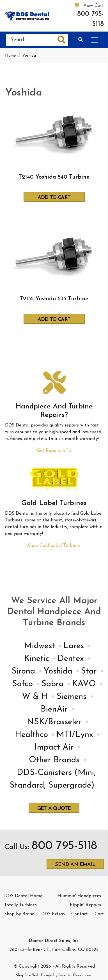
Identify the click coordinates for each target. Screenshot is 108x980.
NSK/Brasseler (54, 722)
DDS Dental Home (23, 896)
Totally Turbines (20, 905)
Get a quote (54, 809)
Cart (99, 914)
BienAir (54, 709)
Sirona (23, 671)
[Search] (31, 40)
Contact (80, 914)
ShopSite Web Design (34, 975)
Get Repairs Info (54, 451)
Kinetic (37, 659)
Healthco (31, 735)
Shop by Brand (19, 914)
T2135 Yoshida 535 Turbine (54, 299)
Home (10, 56)
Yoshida (29, 56)
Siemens (71, 697)
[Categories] (94, 39)
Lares (74, 646)
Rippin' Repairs (85, 905)
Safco (22, 684)
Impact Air (54, 747)
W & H (35, 697)
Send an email (75, 865)
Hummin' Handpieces (79, 896)
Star (89, 671)
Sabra (52, 684)
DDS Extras (53, 914)
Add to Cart (54, 198)
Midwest (40, 646)
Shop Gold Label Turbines (54, 546)
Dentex (71, 659)
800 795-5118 (90, 19)
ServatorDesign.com (75, 975)
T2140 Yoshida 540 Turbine (54, 177)
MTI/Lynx (75, 735)
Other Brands (54, 760)
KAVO (84, 684)
